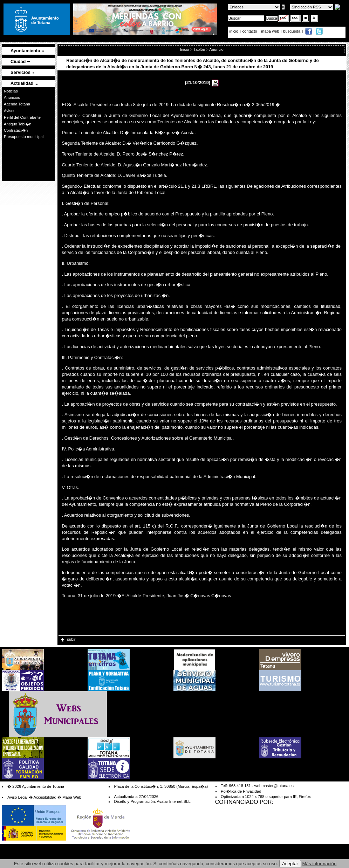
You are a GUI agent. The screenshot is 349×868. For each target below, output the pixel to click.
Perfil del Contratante (22, 117)
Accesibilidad (45, 797)
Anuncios (12, 97)
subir (67, 639)
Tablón (199, 49)
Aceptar (290, 864)
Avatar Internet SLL (173, 801)
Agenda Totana (17, 104)
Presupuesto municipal (24, 137)
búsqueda (292, 31)
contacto (249, 31)
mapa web (271, 31)
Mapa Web (72, 797)
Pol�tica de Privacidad (241, 791)
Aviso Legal (18, 797)
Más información (320, 864)
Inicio (184, 49)
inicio (235, 31)
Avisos (10, 111)
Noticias (11, 91)
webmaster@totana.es (274, 786)
